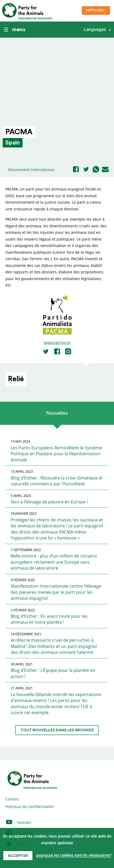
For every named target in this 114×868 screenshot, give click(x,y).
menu (15, 30)
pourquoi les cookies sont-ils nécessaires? (74, 855)
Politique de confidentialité (30, 807)
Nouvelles (57, 413)
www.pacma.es (57, 342)
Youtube (18, 822)
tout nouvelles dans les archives (57, 730)
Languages (95, 29)
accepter (18, 856)
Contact (12, 799)
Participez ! (96, 10)
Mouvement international (31, 170)
